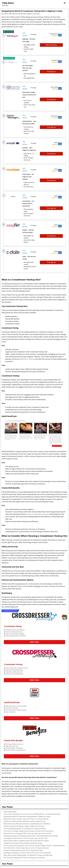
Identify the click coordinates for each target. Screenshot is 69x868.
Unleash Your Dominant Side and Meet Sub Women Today (23, 810)
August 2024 (8, 858)
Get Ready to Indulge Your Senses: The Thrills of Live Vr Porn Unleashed (27, 820)
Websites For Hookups (28, 326)
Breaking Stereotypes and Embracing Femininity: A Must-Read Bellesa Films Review (31, 803)
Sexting (6, 845)
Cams (5, 838)
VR (4, 847)
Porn (5, 843)
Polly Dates (8, 3)
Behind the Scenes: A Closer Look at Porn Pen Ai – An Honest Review (26, 786)
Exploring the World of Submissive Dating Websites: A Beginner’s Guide (27, 783)
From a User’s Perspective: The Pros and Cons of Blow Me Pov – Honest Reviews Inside (32, 781)
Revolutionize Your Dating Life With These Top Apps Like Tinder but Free (27, 800)
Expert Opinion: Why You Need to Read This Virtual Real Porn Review (26, 808)
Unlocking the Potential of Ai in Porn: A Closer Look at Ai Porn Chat (25, 805)
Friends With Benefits (13, 707)
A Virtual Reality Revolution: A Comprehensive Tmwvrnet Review (25, 796)
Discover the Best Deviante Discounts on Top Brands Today (23, 817)
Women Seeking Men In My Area (40, 522)
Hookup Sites (36, 14)
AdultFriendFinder (12, 669)
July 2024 (7, 861)
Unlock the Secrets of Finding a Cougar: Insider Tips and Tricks (24, 793)
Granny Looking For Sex (10, 756)
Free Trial (34, 609)
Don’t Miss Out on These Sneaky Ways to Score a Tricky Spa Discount (26, 815)
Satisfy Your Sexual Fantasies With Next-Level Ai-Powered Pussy (25, 788)
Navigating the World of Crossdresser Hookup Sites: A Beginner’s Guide (32, 11)
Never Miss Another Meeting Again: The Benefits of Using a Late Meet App (28, 822)
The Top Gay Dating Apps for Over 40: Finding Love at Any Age (24, 825)
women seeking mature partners (38, 481)
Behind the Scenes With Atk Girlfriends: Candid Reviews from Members (27, 791)
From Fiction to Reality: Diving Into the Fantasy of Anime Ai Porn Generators (28, 798)
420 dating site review (46, 469)
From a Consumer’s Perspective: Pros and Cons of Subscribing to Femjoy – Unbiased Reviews (34, 812)
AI (4, 835)
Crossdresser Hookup (13, 631)
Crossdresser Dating (13, 593)
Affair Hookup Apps (10, 779)
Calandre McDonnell (9, 14)
